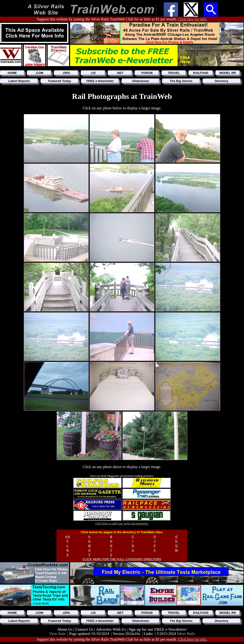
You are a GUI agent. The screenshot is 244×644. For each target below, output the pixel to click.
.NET (120, 73)
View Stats (57, 634)
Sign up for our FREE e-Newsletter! (158, 629)
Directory (221, 81)
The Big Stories (181, 81)
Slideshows (141, 81)
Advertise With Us (111, 629)
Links (148, 634)
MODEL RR (228, 73)
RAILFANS (201, 73)
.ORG (66, 73)
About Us (65, 629)
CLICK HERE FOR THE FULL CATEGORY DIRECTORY (122, 559)
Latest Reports (19, 81)
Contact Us (85, 629)
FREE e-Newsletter (100, 81)
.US (93, 73)
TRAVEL (174, 73)
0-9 (68, 537)
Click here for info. (193, 19)
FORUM (147, 73)
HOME (12, 73)
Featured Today (60, 81)
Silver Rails (186, 634)
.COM (39, 73)
